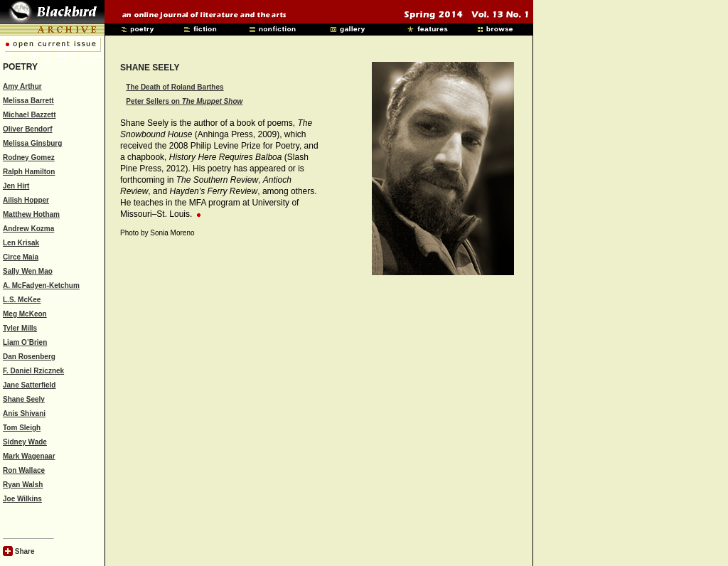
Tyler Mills (20, 328)
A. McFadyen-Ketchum (41, 285)
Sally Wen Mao (28, 271)
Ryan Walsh (23, 485)
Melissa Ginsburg (32, 143)
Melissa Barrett (28, 101)
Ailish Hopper (26, 200)
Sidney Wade (25, 442)
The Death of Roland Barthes (175, 87)
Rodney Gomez (29, 157)
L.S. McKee (22, 300)
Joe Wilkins (22, 499)
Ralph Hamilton (29, 172)
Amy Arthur (22, 86)
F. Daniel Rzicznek (33, 371)
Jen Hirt (16, 186)
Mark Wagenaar (29, 456)
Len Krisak (21, 243)
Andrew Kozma (28, 229)
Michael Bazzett (29, 115)
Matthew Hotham (31, 214)
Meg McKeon (25, 314)
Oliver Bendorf (27, 129)
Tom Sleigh (22, 428)
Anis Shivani (24, 413)
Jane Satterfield (29, 385)
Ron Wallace (24, 470)
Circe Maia (21, 257)
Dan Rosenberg (29, 357)
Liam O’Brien (25, 342)
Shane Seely (24, 399)
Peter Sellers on (184, 101)
